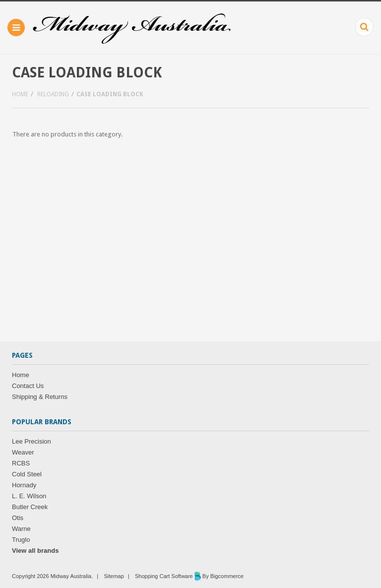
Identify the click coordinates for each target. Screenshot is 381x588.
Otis (18, 518)
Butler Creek (30, 507)
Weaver (23, 452)
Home (20, 94)
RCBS (21, 463)
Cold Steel (27, 474)
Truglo (21, 540)
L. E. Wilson (29, 496)
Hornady (24, 485)
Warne (21, 529)
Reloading (53, 94)
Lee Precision (32, 441)
